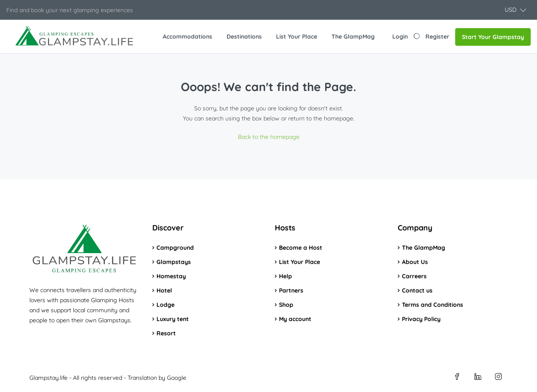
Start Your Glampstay (493, 37)
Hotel (164, 290)
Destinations (244, 37)
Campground (175, 248)
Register (437, 37)
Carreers (414, 276)
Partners (291, 290)
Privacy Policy (421, 319)
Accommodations (188, 37)
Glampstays (174, 262)
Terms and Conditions (433, 305)
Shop (286, 305)
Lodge (166, 305)
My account (295, 319)
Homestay (171, 276)
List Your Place (297, 37)
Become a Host (301, 248)
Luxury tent (173, 319)
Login (400, 37)
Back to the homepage (269, 137)
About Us (415, 262)
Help (285, 276)
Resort (166, 333)
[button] (515, 10)
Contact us (417, 290)
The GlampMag (353, 37)
